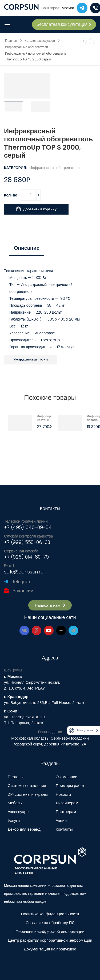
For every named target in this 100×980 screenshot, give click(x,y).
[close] (97, 731)
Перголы (16, 777)
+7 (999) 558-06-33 (27, 542)
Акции (61, 820)
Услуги (14, 820)
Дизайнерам (67, 803)
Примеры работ (70, 786)
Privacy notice (85, 730)
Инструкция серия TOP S (31, 360)
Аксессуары (19, 812)
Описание (27, 248)
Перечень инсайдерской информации (50, 931)
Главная (11, 41)
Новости (63, 794)
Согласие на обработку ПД (50, 923)
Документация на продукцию (50, 949)
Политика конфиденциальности (50, 914)
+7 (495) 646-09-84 (28, 527)
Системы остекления (27, 786)
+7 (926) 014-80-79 (26, 557)
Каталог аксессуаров (40, 41)
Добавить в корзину (40, 209)
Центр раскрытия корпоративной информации (50, 940)
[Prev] (84, 41)
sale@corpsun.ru (24, 572)
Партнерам (66, 812)
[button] (50, 605)
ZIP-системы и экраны (28, 794)
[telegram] (82, 8)
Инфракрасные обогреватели (27, 47)
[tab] (27, 248)
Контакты (64, 829)
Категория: (16, 168)
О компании (67, 777)
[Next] (92, 41)
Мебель (15, 803)
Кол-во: (11, 195)
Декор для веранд (24, 829)
